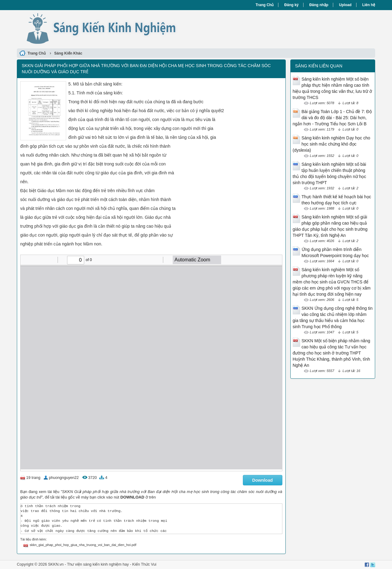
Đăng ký (291, 5)
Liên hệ (369, 5)
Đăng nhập (319, 5)
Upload (345, 5)
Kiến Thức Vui (144, 564)
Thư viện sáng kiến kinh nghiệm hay (98, 564)
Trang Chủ (264, 5)
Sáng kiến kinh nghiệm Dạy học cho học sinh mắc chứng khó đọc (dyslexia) (332, 144)
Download (263, 480)
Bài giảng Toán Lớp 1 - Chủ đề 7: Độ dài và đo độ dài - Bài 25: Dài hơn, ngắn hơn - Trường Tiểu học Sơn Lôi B (332, 118)
